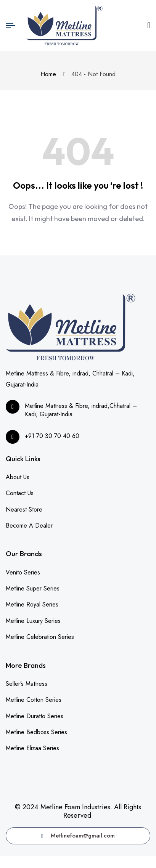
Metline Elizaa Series (32, 748)
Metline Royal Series (32, 604)
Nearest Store (24, 509)
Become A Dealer (29, 525)
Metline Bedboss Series (36, 732)
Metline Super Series (33, 588)
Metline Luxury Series (33, 621)
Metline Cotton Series (34, 700)
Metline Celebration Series (40, 637)
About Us (18, 477)
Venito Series (23, 572)
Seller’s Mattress (27, 684)
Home (50, 74)
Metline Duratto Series (35, 716)
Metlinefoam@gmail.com (78, 836)
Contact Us (20, 493)
